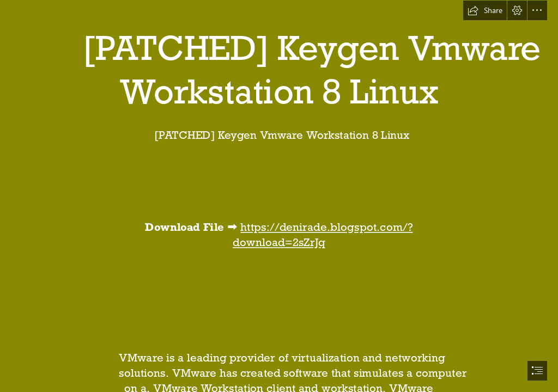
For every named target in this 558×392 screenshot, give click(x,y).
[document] (279, 196)
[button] (485, 10)
